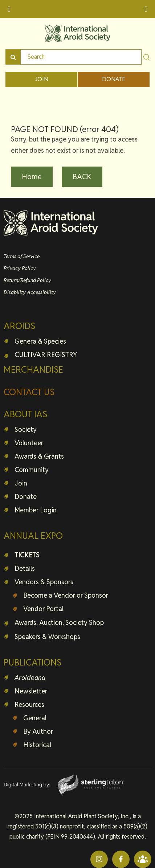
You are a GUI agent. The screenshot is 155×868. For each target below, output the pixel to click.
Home (32, 177)
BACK (82, 177)
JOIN (41, 79)
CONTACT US (29, 392)
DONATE (114, 79)
